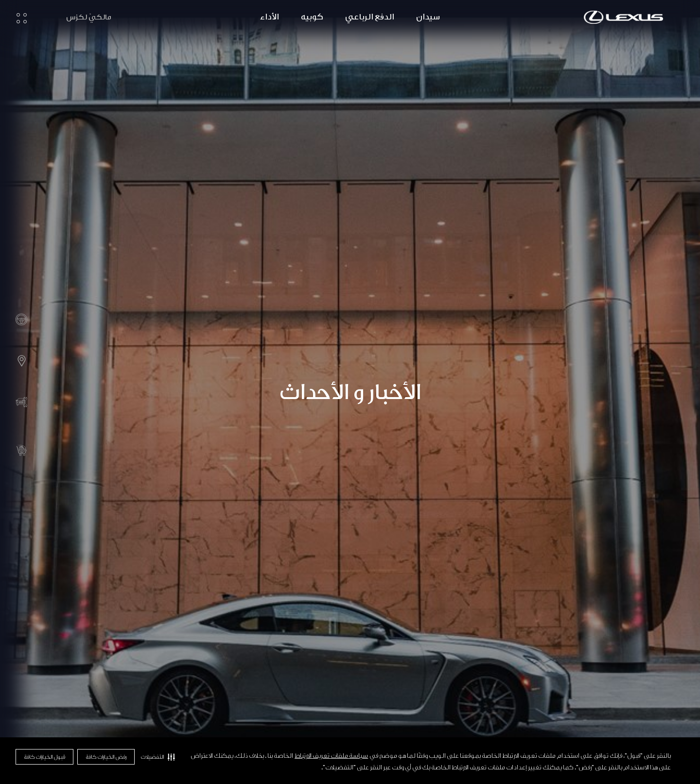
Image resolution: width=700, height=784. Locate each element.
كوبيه (312, 17)
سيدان (428, 17)
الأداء (270, 17)
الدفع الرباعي (370, 17)
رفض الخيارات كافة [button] (106, 757)
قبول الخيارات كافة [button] (44, 757)
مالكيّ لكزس (89, 17)
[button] (158, 757)
